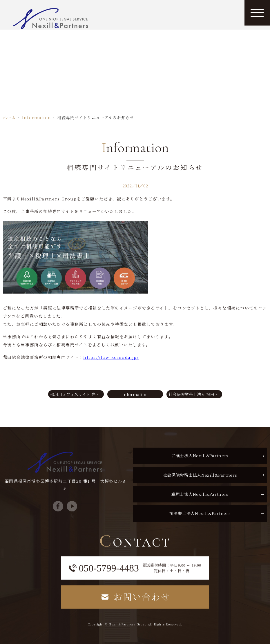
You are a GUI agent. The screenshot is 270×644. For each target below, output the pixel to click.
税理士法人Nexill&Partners (200, 494)
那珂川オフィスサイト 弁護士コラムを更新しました (77, 394)
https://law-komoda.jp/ (111, 357)
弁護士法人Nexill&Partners (200, 455)
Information (37, 117)
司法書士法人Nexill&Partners (200, 513)
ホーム (9, 117)
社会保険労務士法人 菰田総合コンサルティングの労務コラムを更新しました (195, 394)
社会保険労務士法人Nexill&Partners (200, 475)
